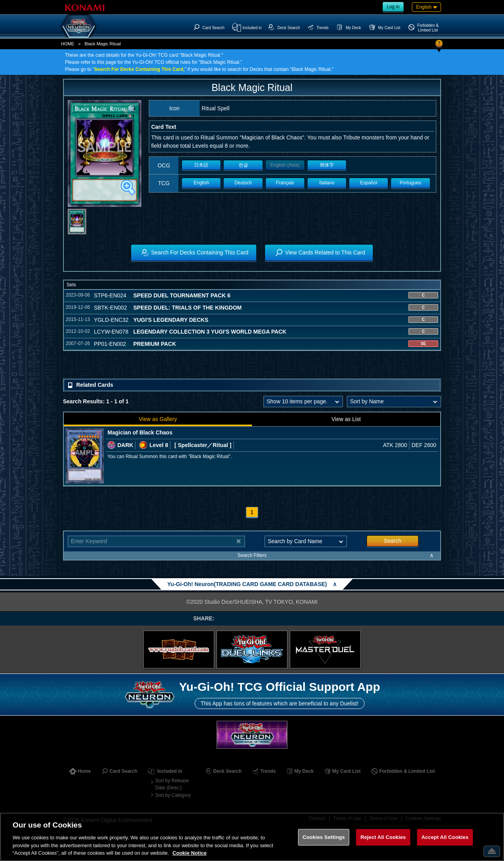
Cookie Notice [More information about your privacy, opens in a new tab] (190, 853)
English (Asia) (285, 165)
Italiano (327, 183)
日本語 (201, 165)
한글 (243, 165)
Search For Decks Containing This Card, (139, 69)
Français (285, 183)
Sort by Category (173, 795)
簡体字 (327, 165)
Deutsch (243, 183)
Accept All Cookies (445, 837)
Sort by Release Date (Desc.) (172, 784)
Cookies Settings (324, 837)
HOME (68, 44)
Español (369, 183)
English (201, 183)
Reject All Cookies (383, 837)
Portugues (410, 183)
